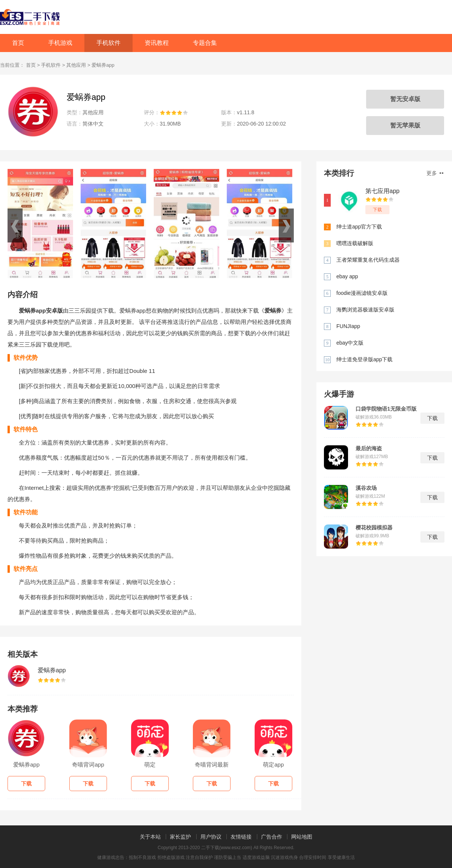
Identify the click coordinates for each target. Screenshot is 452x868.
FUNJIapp (348, 326)
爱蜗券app (52, 670)
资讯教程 (157, 43)
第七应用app (383, 191)
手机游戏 (60, 43)
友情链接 (241, 837)
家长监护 (180, 837)
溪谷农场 (366, 488)
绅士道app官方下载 (359, 227)
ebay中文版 (350, 343)
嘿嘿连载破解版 (355, 243)
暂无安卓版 (405, 99)
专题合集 (205, 43)
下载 (377, 210)
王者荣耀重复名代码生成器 (368, 260)
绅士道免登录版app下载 (364, 359)
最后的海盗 (369, 448)
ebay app (347, 276)
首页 (18, 43)
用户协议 (211, 837)
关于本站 (150, 837)
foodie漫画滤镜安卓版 (362, 293)
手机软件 (108, 43)
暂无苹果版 (405, 125)
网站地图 (302, 837)
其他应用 (76, 65)
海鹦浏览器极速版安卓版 (365, 310)
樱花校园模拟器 (374, 528)
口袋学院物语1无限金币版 (386, 409)
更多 (435, 173)
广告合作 (272, 837)
